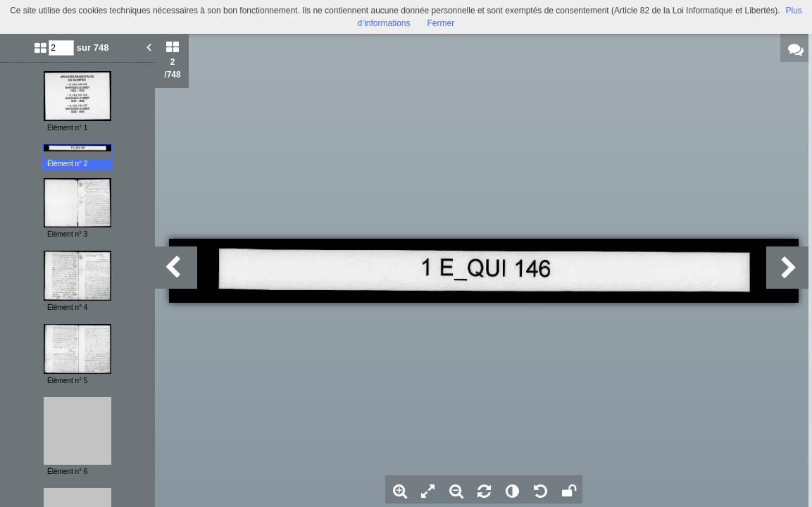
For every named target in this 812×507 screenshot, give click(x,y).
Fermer (441, 23)
